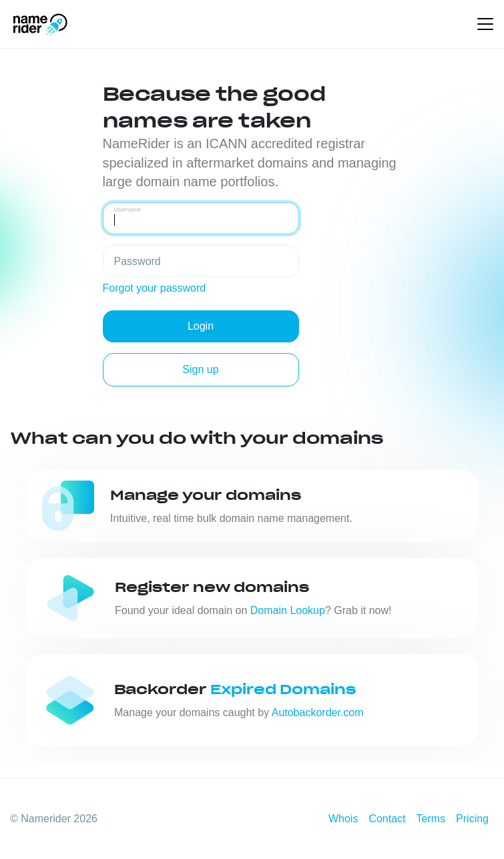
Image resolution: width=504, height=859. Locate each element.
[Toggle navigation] (485, 24)
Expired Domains (283, 689)
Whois (343, 819)
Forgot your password (155, 288)
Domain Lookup (288, 610)
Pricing (472, 819)
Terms (431, 819)
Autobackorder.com (318, 712)
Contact (387, 819)
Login (201, 326)
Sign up (200, 369)
